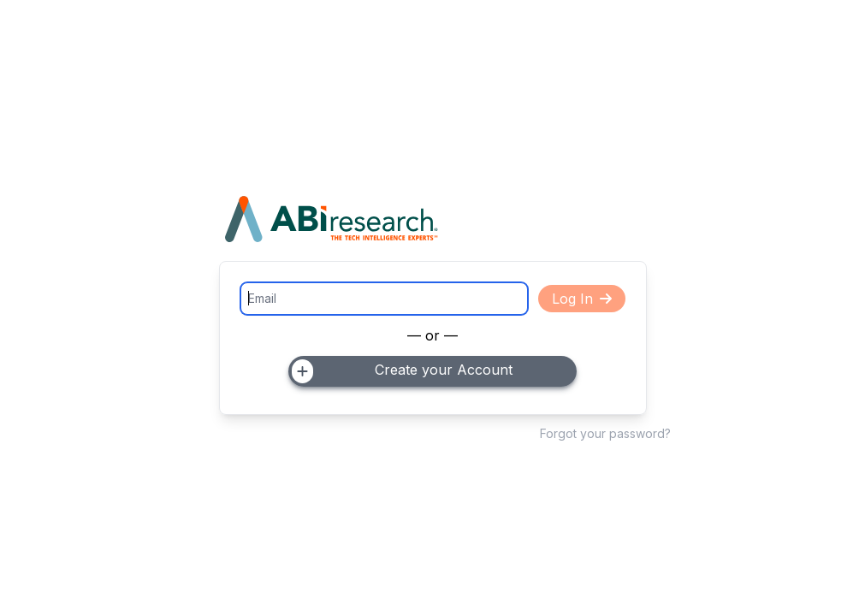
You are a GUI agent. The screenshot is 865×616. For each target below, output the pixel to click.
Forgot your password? (605, 433)
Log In (582, 299)
